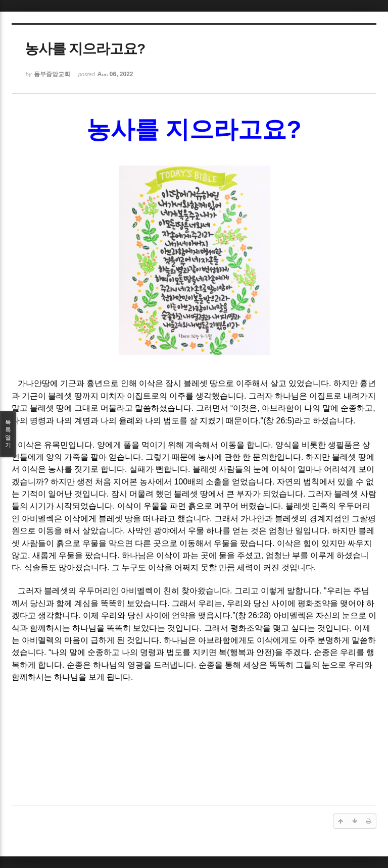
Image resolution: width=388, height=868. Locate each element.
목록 (8, 434)
